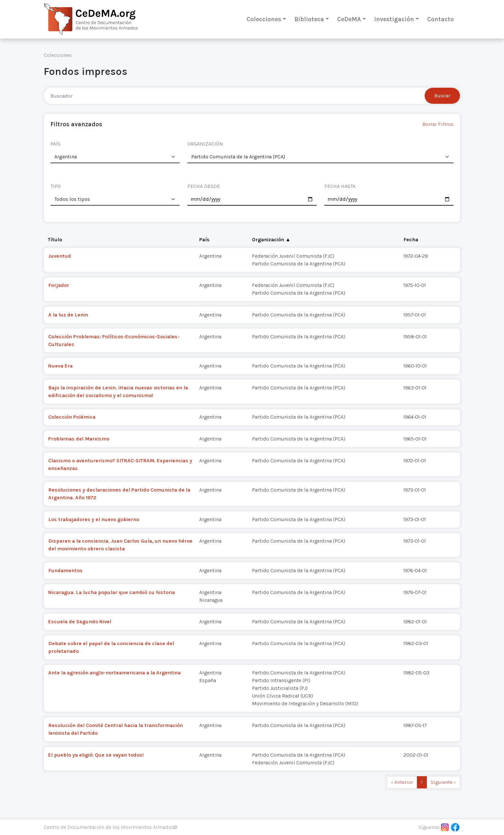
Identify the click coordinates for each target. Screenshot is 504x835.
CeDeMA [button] (349, 19)
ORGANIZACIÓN (205, 144)
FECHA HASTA (340, 186)
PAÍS (55, 144)
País (204, 240)
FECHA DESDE (204, 186)
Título (55, 240)
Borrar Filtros (438, 124)
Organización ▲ (271, 240)
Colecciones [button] (264, 19)
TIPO (56, 186)
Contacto (441, 19)
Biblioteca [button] (309, 19)
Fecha (411, 240)
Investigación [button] (394, 19)
